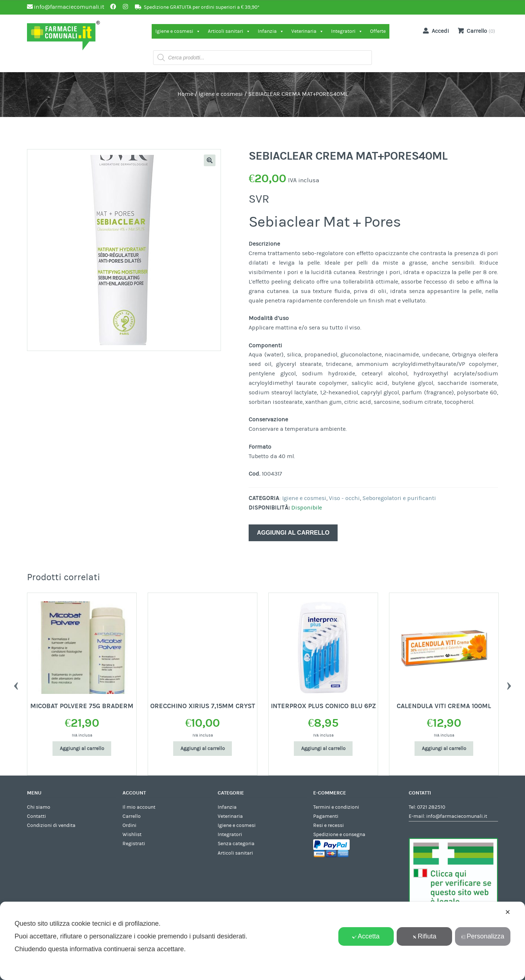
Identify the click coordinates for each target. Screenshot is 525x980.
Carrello (132, 816)
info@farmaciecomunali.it (457, 816)
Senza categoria (236, 844)
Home (185, 94)
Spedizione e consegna (339, 835)
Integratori (347, 31)
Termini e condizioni (336, 807)
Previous (16, 684)
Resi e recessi (328, 825)
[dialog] (262, 941)
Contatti (36, 816)
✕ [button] (508, 912)
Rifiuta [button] (424, 936)
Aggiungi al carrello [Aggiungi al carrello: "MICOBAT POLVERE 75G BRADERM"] (82, 749)
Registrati (134, 844)
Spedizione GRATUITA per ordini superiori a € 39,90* (202, 7)
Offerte (378, 31)
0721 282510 (431, 807)
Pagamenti (326, 816)
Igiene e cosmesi (178, 31)
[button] (210, 160)
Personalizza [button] (483, 936)
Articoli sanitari (229, 31)
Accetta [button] (366, 936)
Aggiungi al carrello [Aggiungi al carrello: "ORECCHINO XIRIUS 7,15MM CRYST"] (203, 749)
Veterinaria (308, 31)
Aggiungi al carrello (293, 533)
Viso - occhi (344, 498)
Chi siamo (39, 807)
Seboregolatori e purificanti (399, 498)
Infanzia (271, 31)
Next (509, 684)
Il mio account (139, 807)
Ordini (129, 825)
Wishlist (132, 835)
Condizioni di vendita (51, 825)
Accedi (435, 31)
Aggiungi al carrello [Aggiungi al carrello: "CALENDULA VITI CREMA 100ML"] (444, 749)
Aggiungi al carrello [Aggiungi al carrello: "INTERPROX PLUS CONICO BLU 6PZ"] (323, 749)
